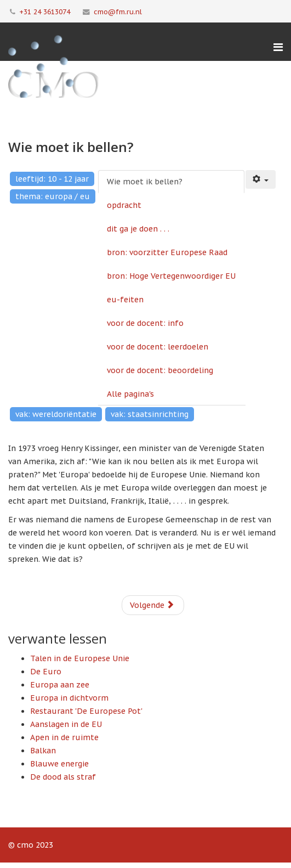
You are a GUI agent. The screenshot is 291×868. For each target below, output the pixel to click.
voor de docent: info (145, 323)
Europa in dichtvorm (69, 698)
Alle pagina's (130, 394)
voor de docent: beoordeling (160, 370)
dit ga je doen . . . (138, 229)
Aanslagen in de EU (66, 724)
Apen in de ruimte (64, 737)
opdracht (124, 205)
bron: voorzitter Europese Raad (167, 252)
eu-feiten (125, 300)
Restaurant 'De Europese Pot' (86, 711)
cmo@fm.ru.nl (118, 12)
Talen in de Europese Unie (80, 658)
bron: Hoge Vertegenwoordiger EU (171, 276)
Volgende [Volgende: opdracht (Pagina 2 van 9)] (152, 605)
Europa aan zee (60, 685)
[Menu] (278, 47)
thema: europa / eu (53, 196)
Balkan (43, 751)
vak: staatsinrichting (150, 414)
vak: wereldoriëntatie (56, 414)
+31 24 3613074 (45, 12)
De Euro (46, 672)
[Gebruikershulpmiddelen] (261, 179)
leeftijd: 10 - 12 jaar (52, 179)
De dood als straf (63, 777)
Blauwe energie (59, 764)
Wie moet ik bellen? (145, 182)
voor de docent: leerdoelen (158, 347)
